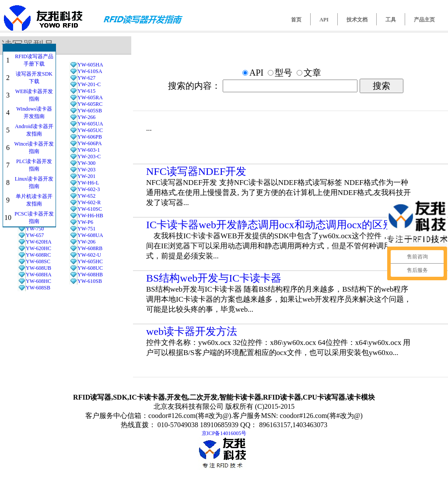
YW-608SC (38, 261)
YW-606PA (90, 143)
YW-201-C (89, 84)
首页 (296, 20)
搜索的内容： (194, 86)
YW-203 (86, 170)
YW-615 (86, 91)
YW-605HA (90, 65)
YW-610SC (90, 209)
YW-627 (86, 78)
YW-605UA (90, 124)
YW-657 (35, 235)
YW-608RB (90, 248)
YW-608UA (90, 235)
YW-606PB (90, 137)
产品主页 (424, 20)
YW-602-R (89, 202)
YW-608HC (38, 281)
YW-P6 (85, 222)
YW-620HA (39, 242)
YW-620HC (38, 248)
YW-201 (86, 176)
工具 (391, 20)
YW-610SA (90, 71)
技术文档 (357, 20)
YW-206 (86, 242)
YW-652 (86, 196)
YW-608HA (39, 275)
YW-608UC (90, 268)
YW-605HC (90, 261)
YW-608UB (38, 268)
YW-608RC (38, 255)
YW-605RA (90, 97)
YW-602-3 (89, 189)
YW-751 (86, 229)
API (324, 20)
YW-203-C (89, 157)
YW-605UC (90, 130)
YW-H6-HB (90, 216)
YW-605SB (90, 111)
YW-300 (86, 163)
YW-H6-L (88, 183)
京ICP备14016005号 (224, 433)
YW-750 (35, 229)
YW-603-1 (89, 150)
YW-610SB (90, 281)
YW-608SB (38, 288)
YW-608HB (90, 275)
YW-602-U (89, 255)
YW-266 (86, 117)
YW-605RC (90, 104)
